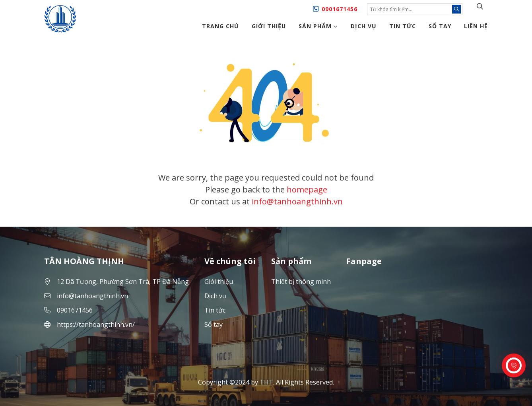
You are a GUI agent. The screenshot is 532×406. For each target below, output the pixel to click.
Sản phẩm (318, 26)
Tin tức (403, 26)
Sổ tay (440, 26)
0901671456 (340, 9)
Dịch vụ (364, 26)
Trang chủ (220, 26)
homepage (307, 189)
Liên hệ (476, 26)
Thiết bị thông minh (301, 282)
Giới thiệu (269, 26)
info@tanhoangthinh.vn (297, 201)
